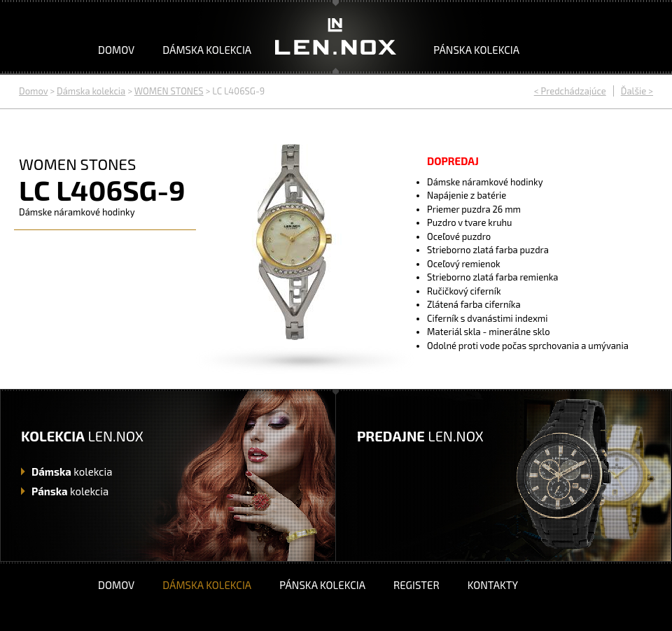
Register (416, 585)
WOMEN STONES (169, 91)
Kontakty (493, 585)
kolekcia (72, 472)
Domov (116, 50)
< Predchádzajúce (570, 91)
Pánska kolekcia (476, 50)
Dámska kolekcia (207, 50)
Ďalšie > (637, 91)
